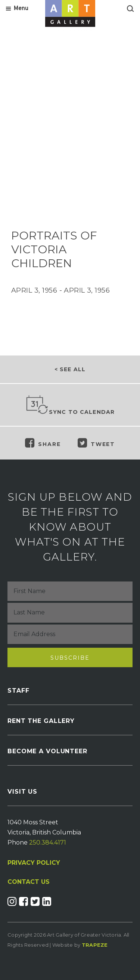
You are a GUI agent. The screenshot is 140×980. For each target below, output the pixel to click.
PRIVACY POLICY (34, 863)
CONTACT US (29, 882)
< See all (70, 369)
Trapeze (95, 945)
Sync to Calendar (70, 405)
